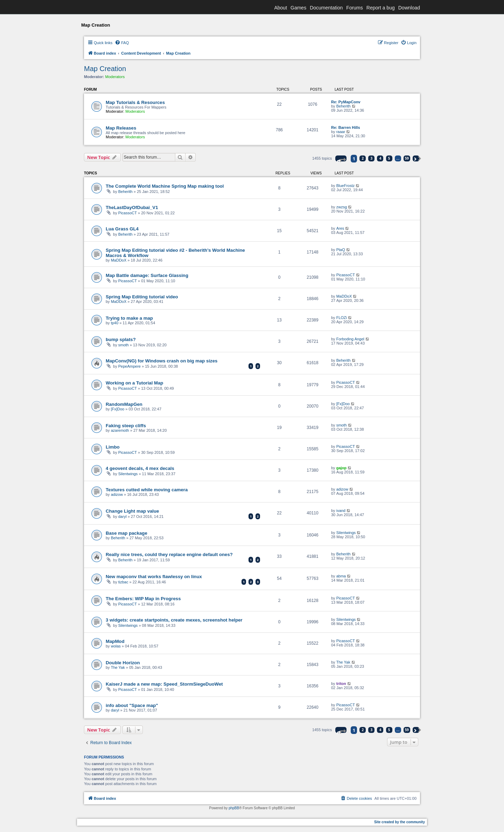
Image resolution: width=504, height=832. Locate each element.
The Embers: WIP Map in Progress (143, 599)
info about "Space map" (132, 705)
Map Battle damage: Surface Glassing (147, 275)
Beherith (344, 106)
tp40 (115, 323)
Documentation (326, 8)
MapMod (115, 641)
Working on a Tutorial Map (134, 383)
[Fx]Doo (118, 409)
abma (341, 576)
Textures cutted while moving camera (147, 490)
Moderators (115, 77)
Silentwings (128, 474)
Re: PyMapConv (346, 102)
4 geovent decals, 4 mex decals (140, 468)
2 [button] (363, 158)
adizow (117, 494)
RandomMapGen (124, 404)
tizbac (123, 582)
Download (409, 8)
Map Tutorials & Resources (135, 102)
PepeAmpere (129, 366)
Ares (340, 228)
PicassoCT (128, 213)
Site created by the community (400, 822)
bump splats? (121, 339)
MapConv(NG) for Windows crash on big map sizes (162, 361)
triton (341, 684)
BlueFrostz (346, 186)
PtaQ (341, 250)
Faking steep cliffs (126, 426)
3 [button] (372, 158)
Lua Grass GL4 (122, 229)
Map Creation (105, 69)
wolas (116, 646)
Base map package (127, 533)
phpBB (234, 808)
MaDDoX (119, 260)
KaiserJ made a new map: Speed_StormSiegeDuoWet (164, 684)
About (281, 8)
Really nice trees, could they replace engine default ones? (169, 554)
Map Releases (121, 128)
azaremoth (120, 430)
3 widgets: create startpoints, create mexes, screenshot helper (174, 620)
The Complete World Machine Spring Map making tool (165, 186)
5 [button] (389, 158)
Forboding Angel (350, 339)
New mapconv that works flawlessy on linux (154, 577)
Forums (354, 8)
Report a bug (381, 8)
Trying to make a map (129, 318)
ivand (341, 511)
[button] (341, 158)
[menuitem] (122, 43)
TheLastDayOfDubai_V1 (132, 207)
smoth (124, 345)
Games (298, 8)
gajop (341, 468)
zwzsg (342, 207)
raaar (341, 132)
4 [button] (380, 158)
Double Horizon (123, 663)
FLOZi (342, 318)
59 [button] (407, 158)
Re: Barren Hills (346, 127)
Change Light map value (132, 511)
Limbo (113, 447)
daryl (122, 516)
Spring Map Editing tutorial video (142, 297)
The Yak (118, 667)
